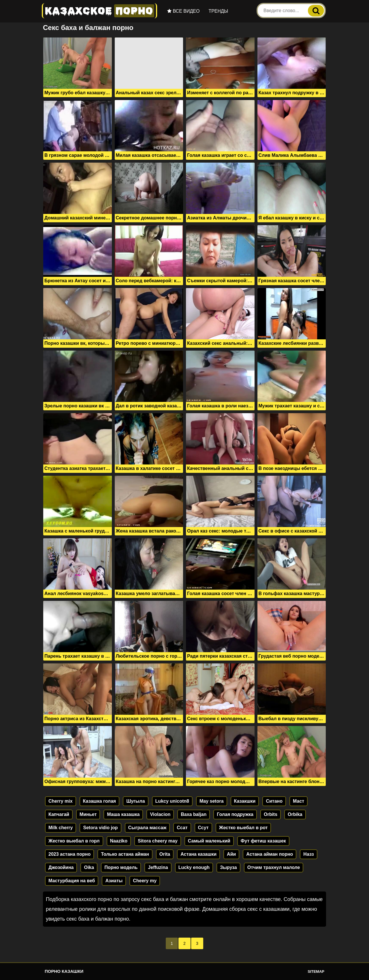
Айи (231, 854)
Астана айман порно (270, 854)
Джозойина (61, 867)
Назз (308, 854)
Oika (89, 867)
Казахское (99, 11)
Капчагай (59, 814)
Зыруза (228, 867)
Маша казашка (123, 814)
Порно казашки (64, 971)
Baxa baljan (194, 814)
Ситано (274, 801)
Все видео (183, 11)
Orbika (295, 814)
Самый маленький (209, 841)
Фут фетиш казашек (263, 841)
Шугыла (135, 801)
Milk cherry (61, 828)
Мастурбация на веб (72, 881)
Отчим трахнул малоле (274, 867)
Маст (299, 801)
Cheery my (145, 881)
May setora (212, 801)
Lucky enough (194, 867)
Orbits (271, 814)
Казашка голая (100, 801)
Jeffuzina (158, 867)
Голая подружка (235, 814)
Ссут (203, 828)
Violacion (160, 814)
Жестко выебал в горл (74, 841)
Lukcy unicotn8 (172, 801)
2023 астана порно (69, 854)
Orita (165, 854)
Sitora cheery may (158, 841)
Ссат (182, 828)
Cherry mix (61, 801)
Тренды (218, 11)
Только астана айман (125, 854)
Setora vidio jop (100, 828)
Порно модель (121, 867)
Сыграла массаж (147, 828)
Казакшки (245, 801)
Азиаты (114, 881)
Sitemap (316, 971)
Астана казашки (198, 854)
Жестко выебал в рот (243, 828)
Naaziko (119, 841)
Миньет (88, 814)
